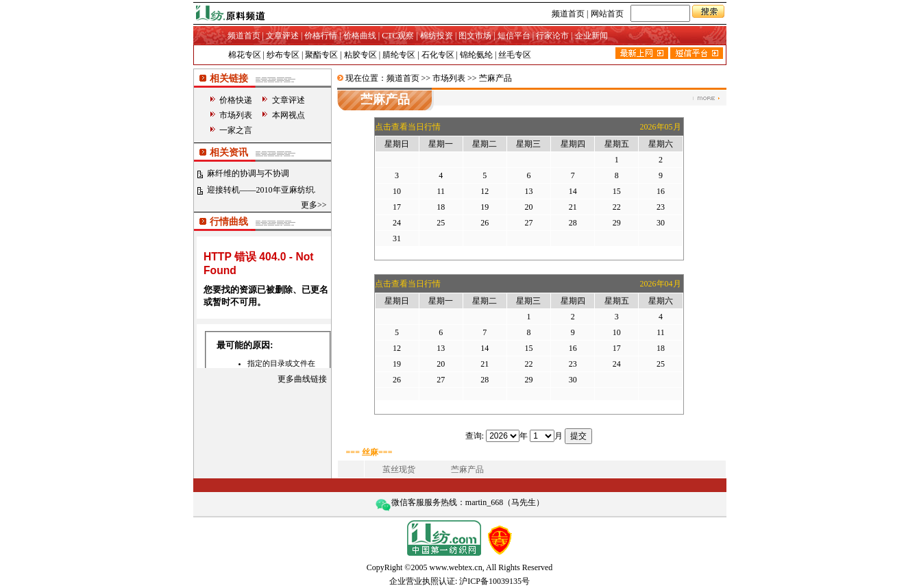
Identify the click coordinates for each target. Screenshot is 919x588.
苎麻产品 (467, 469)
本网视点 (289, 115)
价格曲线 (360, 36)
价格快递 (236, 100)
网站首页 (607, 14)
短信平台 (514, 36)
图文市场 (475, 36)
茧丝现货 (399, 469)
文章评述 (282, 36)
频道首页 (568, 14)
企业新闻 (591, 36)
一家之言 (236, 130)
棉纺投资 (437, 36)
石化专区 (438, 55)
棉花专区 (245, 55)
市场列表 (236, 115)
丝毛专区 (515, 55)
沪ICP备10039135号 (494, 581)
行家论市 (552, 36)
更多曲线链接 (302, 379)
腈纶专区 (399, 55)
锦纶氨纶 (476, 55)
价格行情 (321, 36)
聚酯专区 (321, 55)
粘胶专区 (360, 55)
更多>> (314, 205)
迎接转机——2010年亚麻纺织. (261, 190)
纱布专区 (283, 55)
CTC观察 (398, 36)
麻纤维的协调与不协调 (248, 173)
